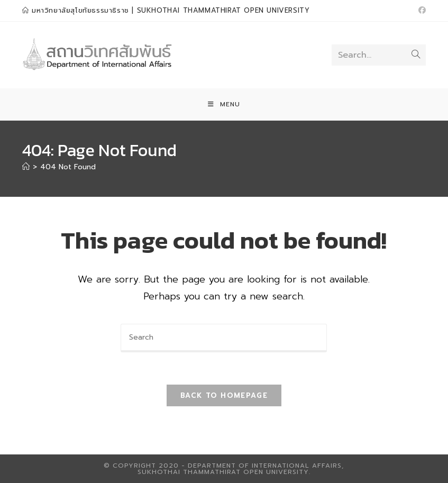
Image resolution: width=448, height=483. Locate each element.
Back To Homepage (224, 395)
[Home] (26, 167)
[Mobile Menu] (224, 104)
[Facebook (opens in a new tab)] (420, 11)
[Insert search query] (224, 338)
